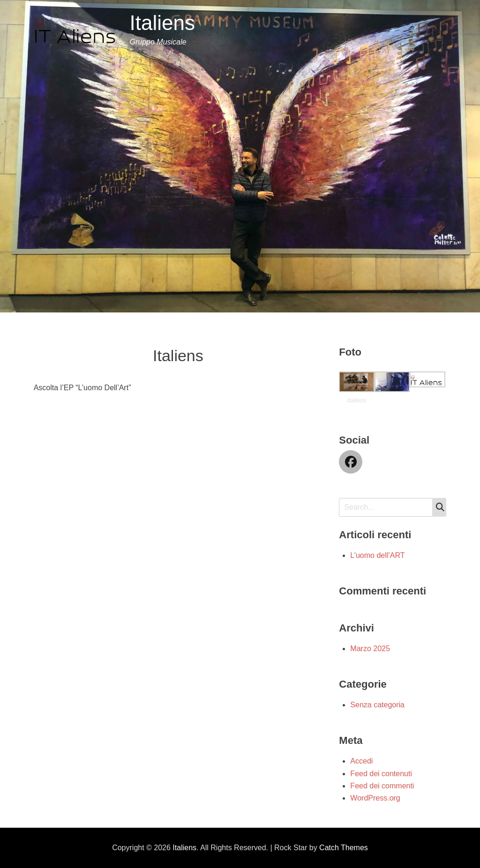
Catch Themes (344, 848)
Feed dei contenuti (381, 774)
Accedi (361, 761)
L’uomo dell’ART (377, 555)
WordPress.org (375, 798)
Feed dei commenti (382, 786)
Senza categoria (377, 705)
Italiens (162, 23)
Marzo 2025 (370, 649)
